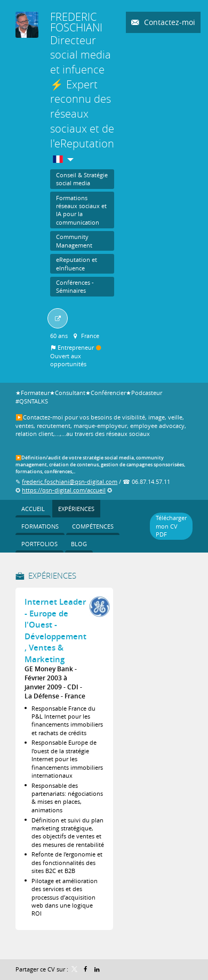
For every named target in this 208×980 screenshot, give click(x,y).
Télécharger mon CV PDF (171, 526)
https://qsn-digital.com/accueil (64, 490)
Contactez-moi (169, 22)
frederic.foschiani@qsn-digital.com (70, 481)
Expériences (52, 575)
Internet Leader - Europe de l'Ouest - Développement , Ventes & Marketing (55, 631)
